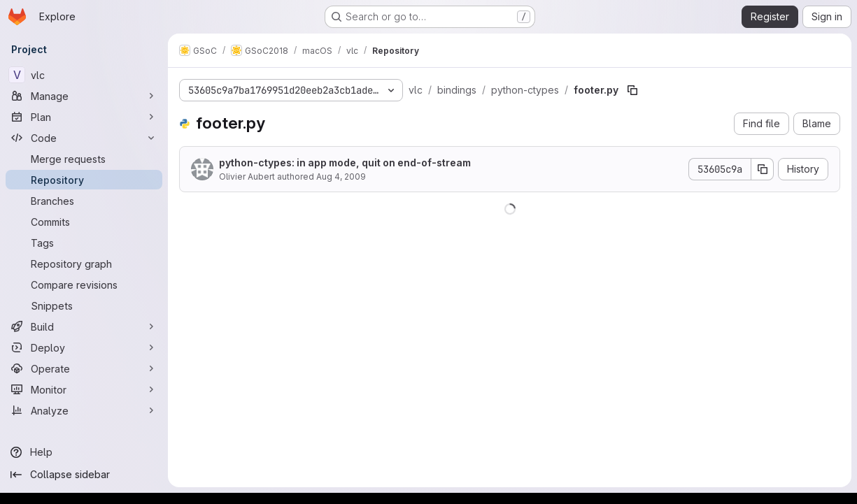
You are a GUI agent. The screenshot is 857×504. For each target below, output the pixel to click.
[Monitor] (84, 389)
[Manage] (84, 96)
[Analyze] (84, 410)
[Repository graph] (84, 264)
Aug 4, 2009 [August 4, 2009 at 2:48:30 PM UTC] (341, 177)
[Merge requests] (84, 159)
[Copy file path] (632, 90)
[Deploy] (84, 347)
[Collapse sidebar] (84, 475)
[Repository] (84, 180)
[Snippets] (84, 305)
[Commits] (84, 222)
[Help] (84, 452)
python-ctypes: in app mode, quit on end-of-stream (345, 163)
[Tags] (84, 243)
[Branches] (84, 201)
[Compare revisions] (84, 285)
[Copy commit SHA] (763, 169)
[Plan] (84, 117)
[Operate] (84, 368)
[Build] (84, 326)
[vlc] (84, 75)
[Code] (84, 138)
